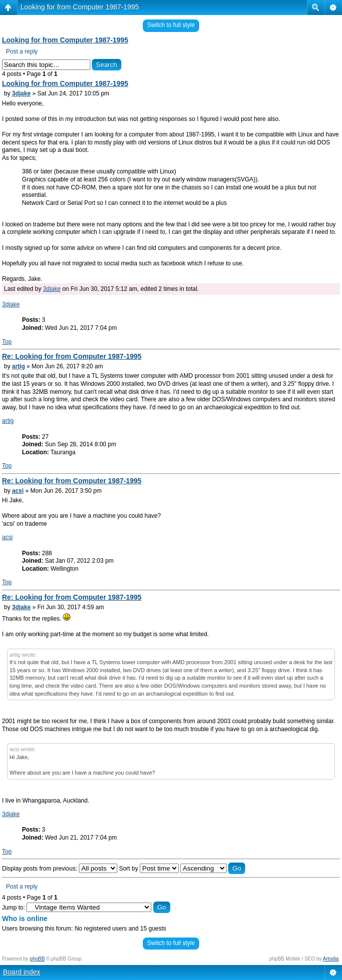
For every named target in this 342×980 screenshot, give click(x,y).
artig (18, 366)
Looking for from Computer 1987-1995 (80, 7)
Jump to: (13, 908)
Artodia (331, 959)
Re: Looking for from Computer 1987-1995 (72, 356)
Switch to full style (171, 25)
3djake (21, 93)
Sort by (149, 869)
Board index (22, 972)
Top (7, 342)
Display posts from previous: (60, 869)
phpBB (37, 959)
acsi (18, 491)
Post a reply (22, 51)
